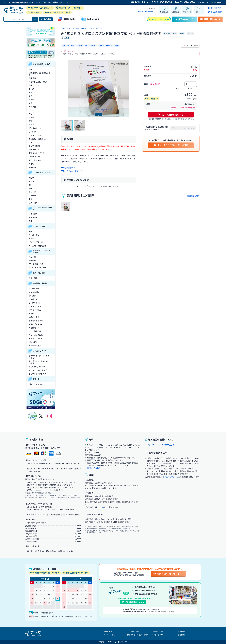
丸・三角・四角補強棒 (37, 246)
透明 (31, 69)
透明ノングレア (35, 85)
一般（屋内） (34, 214)
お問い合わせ (140, 2)
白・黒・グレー (35, 235)
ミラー (31, 100)
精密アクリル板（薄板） (38, 82)
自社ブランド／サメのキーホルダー (39, 362)
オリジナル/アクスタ (37, 367)
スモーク (32, 96)
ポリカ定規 (33, 342)
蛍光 (31, 121)
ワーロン (32, 132)
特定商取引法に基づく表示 (137, 635)
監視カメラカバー (36, 321)
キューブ (32, 192)
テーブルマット (35, 303)
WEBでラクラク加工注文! (159, 19)
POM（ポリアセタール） (39, 268)
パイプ (31, 178)
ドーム (31, 181)
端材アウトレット (36, 384)
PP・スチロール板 (36, 264)
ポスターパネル (35, 310)
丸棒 (31, 199)
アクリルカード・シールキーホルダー (40, 357)
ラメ (31, 142)
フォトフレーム (35, 306)
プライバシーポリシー (110, 635)
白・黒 (31, 89)
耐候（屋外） (34, 217)
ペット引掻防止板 (36, 335)
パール (31, 110)
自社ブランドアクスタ (37, 374)
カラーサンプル (35, 160)
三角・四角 (33, 203)
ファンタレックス (36, 135)
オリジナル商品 (68, 46)
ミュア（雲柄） (35, 146)
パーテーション (35, 346)
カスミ (31, 124)
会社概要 (181, 635)
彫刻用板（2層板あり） (38, 139)
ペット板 (32, 257)
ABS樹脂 (32, 260)
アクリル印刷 (34, 292)
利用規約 (181, 631)
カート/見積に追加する (171, 115)
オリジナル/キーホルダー (39, 370)
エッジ (31, 117)
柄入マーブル (34, 149)
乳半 (31, 92)
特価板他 (32, 167)
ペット (80, 46)
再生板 (31, 164)
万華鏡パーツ (34, 328)
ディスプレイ (90, 46)
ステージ (32, 195)
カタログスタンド (36, 324)
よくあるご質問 (133, 631)
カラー (31, 103)
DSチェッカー (34, 157)
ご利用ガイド (107, 631)
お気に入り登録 (190, 46)
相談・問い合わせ (210, 19)
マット (31, 114)
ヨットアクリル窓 (36, 338)
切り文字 (32, 296)
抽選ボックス (34, 317)
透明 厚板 (33, 78)
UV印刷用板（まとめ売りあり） (39, 74)
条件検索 (46, 19)
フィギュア (33, 299)
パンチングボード (36, 242)
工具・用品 (33, 278)
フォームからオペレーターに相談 (171, 145)
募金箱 (31, 313)
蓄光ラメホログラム (37, 153)
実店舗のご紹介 (158, 631)
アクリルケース (35, 288)
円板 (31, 188)
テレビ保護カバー (36, 331)
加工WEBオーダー (185, 19)
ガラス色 (32, 107)
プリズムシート (35, 128)
